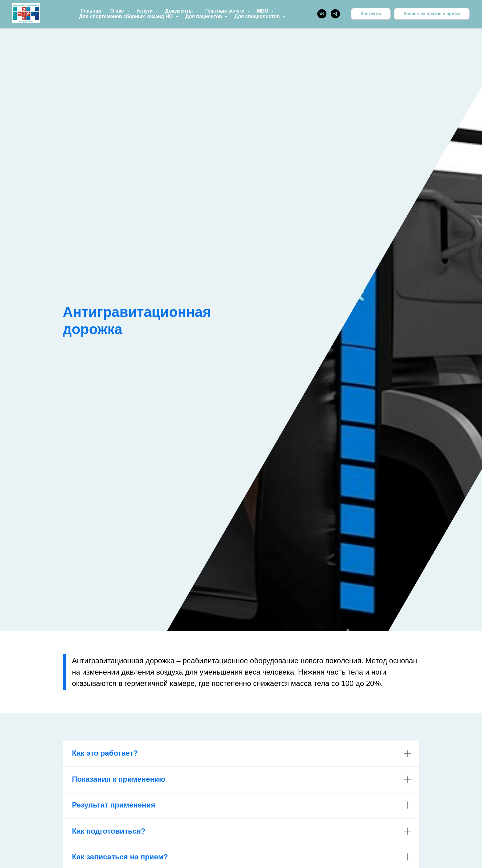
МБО (263, 11)
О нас (118, 11)
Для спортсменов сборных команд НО (127, 16)
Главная (91, 11)
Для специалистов (258, 16)
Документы (180, 11)
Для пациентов (204, 16)
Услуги (145, 11)
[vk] (322, 14)
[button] (432, 14)
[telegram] (335, 14)
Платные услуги (226, 11)
